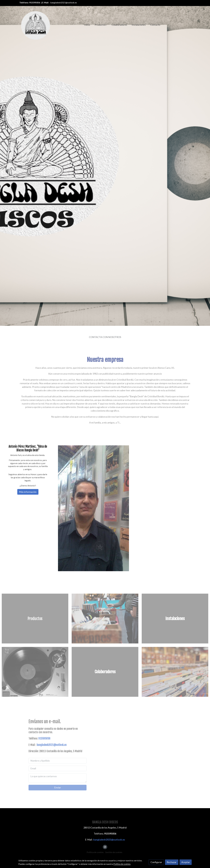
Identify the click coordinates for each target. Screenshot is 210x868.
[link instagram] (105, 847)
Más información (28, 492)
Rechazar (172, 862)
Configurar (156, 862)
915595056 (35, 3)
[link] (35, 25)
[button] (101, 25)
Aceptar (186, 862)
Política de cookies (95, 852)
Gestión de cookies (114, 852)
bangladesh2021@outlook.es (63, 3)
